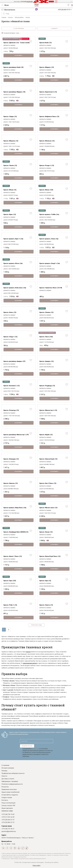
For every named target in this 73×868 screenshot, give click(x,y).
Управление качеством (9, 789)
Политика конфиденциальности (12, 784)
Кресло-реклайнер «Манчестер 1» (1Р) (16, 435)
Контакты (5, 800)
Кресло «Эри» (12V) (10, 581)
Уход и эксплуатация (8, 803)
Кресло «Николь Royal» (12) (48, 459)
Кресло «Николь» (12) (11, 483)
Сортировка (19, 29)
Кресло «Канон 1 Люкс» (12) (13, 556)
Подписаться (27, 746)
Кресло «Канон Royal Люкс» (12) (50, 556)
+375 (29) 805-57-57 (8, 822)
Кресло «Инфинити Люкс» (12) (49, 117)
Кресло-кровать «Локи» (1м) (49, 239)
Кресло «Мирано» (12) (47, 67)
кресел (28, 652)
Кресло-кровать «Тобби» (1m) (49, 214)
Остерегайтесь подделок (10, 795)
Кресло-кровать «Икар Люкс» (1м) (15, 508)
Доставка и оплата (8, 779)
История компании (8, 768)
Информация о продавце (10, 781)
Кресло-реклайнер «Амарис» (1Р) (14, 361)
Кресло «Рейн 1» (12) (10, 605)
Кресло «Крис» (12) (10, 214)
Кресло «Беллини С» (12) (12, 386)
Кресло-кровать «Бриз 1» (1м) (13, 239)
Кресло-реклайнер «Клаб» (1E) (13, 67)
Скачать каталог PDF (8, 806)
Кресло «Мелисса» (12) (47, 141)
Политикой (36, 749)
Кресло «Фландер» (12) (11, 459)
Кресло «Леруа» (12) (10, 117)
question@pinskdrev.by (9, 831)
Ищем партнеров (7, 808)
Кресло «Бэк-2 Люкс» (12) (48, 483)
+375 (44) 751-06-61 (8, 829)
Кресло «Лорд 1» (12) (10, 337)
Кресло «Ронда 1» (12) (47, 165)
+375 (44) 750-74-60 (8, 814)
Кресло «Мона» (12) (10, 190)
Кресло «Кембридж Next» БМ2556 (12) (16, 532)
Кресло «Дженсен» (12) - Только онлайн (17, 43)
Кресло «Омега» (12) (46, 605)
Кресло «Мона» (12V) (46, 190)
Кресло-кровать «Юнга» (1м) (13, 263)
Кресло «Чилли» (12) (10, 165)
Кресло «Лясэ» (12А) (46, 337)
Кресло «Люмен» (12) (46, 312)
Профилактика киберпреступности (13, 773)
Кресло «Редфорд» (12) (47, 386)
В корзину (19, 55)
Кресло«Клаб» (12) (46, 43)
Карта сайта (36, 866)
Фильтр (54, 29)
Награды (4, 771)
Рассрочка (5, 787)
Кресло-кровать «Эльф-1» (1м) (50, 263)
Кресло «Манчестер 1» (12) (48, 410)
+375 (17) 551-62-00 (8, 817)
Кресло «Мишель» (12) (11, 141)
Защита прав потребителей (10, 792)
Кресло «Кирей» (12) (46, 435)
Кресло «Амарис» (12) (47, 361)
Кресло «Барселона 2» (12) (48, 92)
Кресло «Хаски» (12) (46, 532)
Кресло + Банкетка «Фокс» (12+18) (51, 288)
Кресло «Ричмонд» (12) (11, 410)
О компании (5, 765)
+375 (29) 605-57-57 (64, 10)
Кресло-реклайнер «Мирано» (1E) (14, 92)
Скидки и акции (7, 797)
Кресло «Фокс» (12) (10, 312)
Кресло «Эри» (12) (45, 581)
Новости (4, 776)
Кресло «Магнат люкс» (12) (48, 508)
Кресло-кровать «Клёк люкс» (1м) (15, 288)
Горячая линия (7, 826)
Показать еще (36, 625)
